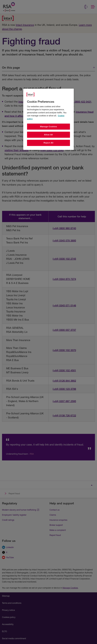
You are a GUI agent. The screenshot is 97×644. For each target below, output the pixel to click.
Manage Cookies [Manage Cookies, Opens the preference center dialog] (48, 127)
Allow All (48, 135)
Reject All (48, 143)
